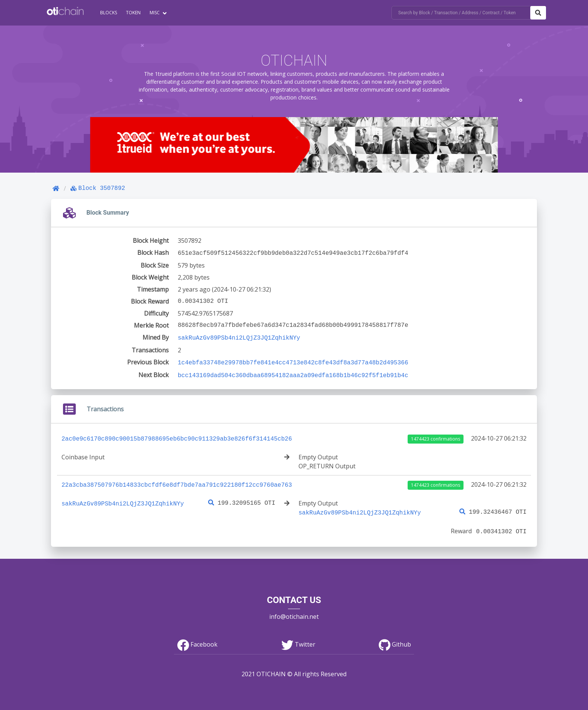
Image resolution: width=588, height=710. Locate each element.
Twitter (298, 640)
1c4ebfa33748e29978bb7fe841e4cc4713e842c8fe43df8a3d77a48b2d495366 (293, 361)
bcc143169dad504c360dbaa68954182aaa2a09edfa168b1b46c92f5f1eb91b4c (293, 373)
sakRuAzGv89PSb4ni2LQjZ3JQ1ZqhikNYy (239, 337)
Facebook (197, 640)
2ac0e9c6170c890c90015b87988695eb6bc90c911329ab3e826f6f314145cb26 (177, 435)
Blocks (109, 13)
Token (133, 13)
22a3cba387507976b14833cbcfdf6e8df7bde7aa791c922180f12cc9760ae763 (177, 481)
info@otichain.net (294, 612)
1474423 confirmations (436, 436)
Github (395, 640)
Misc (155, 13)
